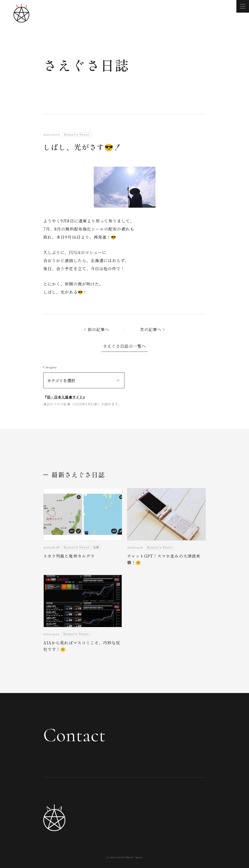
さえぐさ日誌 (86, 65)
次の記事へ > (152, 329)
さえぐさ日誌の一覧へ (124, 346)
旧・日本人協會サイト (65, 397)
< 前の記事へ (97, 329)
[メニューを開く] (243, 6)
